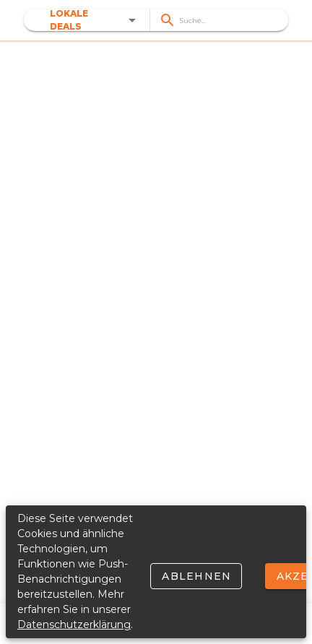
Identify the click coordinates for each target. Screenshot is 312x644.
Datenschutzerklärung (74, 625)
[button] (95, 20)
